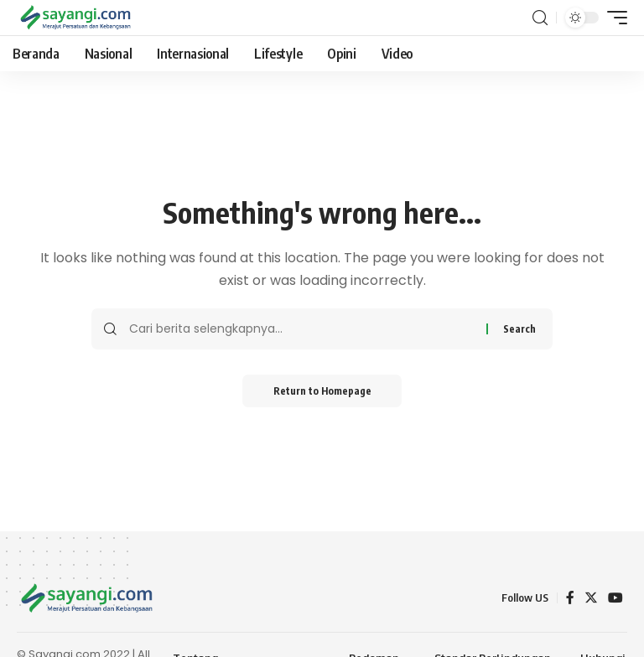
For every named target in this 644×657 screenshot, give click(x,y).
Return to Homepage (322, 391)
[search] (540, 18)
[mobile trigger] (613, 18)
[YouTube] (615, 598)
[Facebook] (570, 598)
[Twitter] (591, 598)
